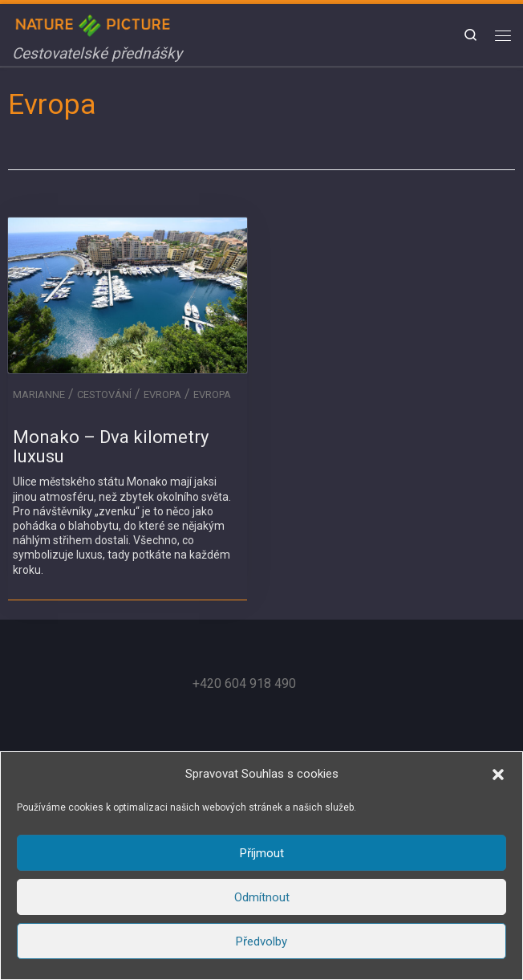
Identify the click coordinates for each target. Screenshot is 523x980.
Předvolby (261, 941)
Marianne (39, 394)
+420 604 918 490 (244, 683)
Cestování (104, 394)
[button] (498, 775)
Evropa (162, 394)
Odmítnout (262, 897)
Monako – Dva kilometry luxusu (111, 447)
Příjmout (262, 853)
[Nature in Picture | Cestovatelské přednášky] (95, 24)
